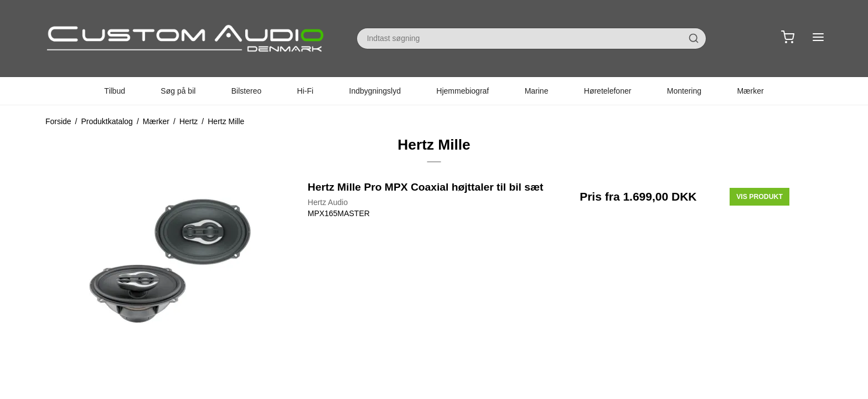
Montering (684, 91)
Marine (537, 91)
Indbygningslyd (375, 91)
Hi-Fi (306, 91)
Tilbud (115, 91)
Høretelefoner (608, 91)
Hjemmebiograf (463, 91)
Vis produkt (759, 197)
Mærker (750, 91)
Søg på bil (178, 91)
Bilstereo (246, 91)
